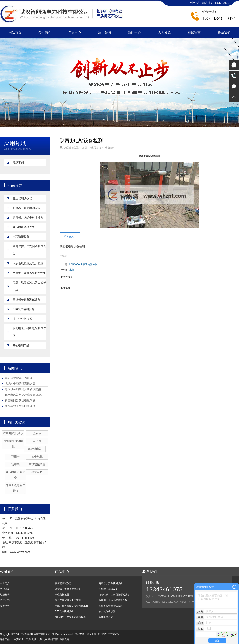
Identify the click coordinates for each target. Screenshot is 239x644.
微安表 (37, 433)
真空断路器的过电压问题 (20, 400)
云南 (67, 639)
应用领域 (105, 33)
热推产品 (5, 639)
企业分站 (194, 3)
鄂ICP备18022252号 (108, 634)
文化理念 (5, 589)
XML (226, 3)
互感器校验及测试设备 (26, 300)
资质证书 (5, 600)
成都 (61, 639)
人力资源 (164, 33)
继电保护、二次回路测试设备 (29, 250)
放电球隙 (37, 457)
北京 (45, 639)
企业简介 (5, 583)
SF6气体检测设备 (24, 309)
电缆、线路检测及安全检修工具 (29, 286)
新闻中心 (134, 33)
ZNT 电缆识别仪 (13, 433)
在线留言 (194, 33)
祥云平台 (91, 634)
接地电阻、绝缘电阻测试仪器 (29, 332)
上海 (39, 639)
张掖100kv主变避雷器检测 (83, 264)
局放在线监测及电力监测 (28, 263)
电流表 (37, 441)
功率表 (15, 464)
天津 (28, 639)
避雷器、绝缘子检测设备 (28, 218)
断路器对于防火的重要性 (20, 406)
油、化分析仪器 (22, 319)
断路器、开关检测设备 (26, 208)
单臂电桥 (37, 472)
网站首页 (15, 33)
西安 (56, 639)
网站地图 (208, 3)
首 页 (84, 148)
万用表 (15, 457)
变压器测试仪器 (22, 198)
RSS (218, 3)
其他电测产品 (21, 345)
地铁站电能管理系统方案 (20, 384)
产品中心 (75, 33)
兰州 (50, 639)
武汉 (34, 639)
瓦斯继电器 (35, 449)
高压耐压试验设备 (24, 227)
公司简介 (45, 33)
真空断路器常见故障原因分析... (24, 395)
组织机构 (5, 595)
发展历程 (5, 606)
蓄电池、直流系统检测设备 (29, 273)
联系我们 (224, 33)
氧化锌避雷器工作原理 (19, 378)
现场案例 (18, 163)
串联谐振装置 (21, 237)
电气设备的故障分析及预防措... (24, 389)
